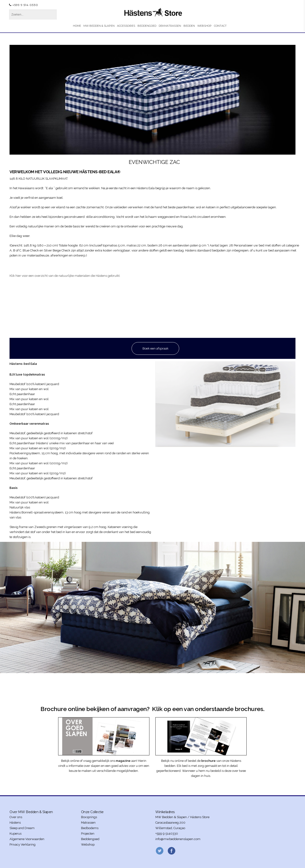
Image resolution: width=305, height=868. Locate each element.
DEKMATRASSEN (170, 26)
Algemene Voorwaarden (27, 839)
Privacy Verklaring (23, 844)
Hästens (15, 823)
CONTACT (220, 26)
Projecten (88, 834)
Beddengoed (90, 839)
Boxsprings (89, 817)
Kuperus (15, 834)
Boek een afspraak (155, 348)
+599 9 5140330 (167, 834)
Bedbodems (90, 828)
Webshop (88, 844)
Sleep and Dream (22, 828)
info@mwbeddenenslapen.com (178, 839)
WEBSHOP (204, 26)
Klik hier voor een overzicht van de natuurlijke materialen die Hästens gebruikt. (65, 276)
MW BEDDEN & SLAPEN (99, 26)
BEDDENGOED (147, 26)
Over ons (16, 817)
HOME (77, 26)
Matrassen (88, 823)
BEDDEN (189, 26)
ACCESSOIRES (126, 26)
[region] (152, 100)
